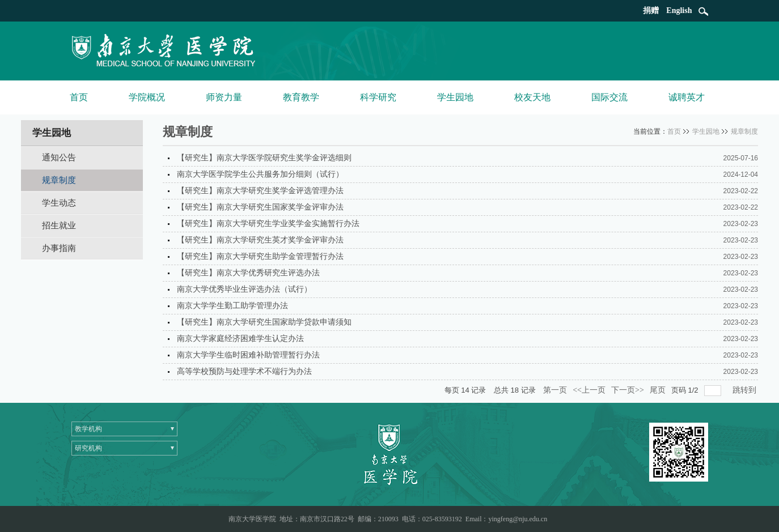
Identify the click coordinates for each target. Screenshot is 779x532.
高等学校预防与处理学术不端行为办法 (244, 371)
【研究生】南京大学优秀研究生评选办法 (248, 273)
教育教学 (301, 97)
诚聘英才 (687, 97)
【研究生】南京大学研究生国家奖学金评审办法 (260, 207)
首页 (79, 97)
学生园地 (455, 97)
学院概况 (147, 97)
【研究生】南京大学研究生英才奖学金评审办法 (260, 240)
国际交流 (609, 97)
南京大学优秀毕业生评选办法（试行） (244, 289)
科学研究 (378, 97)
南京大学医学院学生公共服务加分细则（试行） (260, 174)
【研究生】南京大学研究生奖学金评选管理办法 (260, 191)
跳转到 (746, 390)
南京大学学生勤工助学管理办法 (232, 306)
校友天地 (532, 97)
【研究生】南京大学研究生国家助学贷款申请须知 (264, 322)
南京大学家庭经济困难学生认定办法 (240, 339)
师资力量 (224, 97)
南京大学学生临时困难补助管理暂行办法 (248, 355)
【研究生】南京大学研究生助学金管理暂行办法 (260, 256)
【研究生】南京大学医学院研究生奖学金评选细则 (264, 158)
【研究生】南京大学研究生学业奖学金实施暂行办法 (268, 224)
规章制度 (744, 131)
